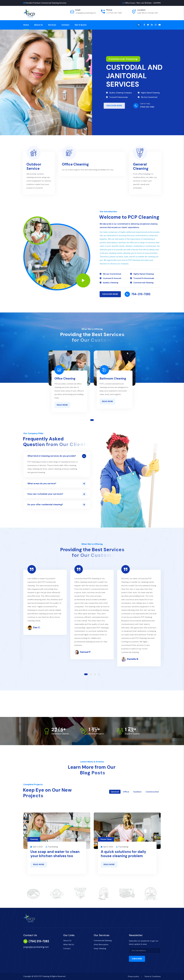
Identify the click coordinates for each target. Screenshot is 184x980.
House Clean (106, 839)
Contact (65, 25)
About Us (38, 25)
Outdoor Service (34, 166)
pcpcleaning (53, 847)
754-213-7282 (141, 294)
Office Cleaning (75, 164)
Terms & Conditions (152, 976)
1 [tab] (92, 420)
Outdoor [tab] (137, 792)
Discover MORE (110, 294)
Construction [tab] (152, 792)
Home (26, 25)
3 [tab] (95, 674)
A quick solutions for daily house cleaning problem (123, 854)
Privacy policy (133, 976)
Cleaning (34, 839)
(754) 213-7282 (39, 941)
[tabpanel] (69, 384)
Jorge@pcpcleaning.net (86, 13)
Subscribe (137, 959)
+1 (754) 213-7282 (114, 13)
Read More (62, 405)
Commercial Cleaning (103, 941)
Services (52, 25)
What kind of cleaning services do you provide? (52, 456)
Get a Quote (81, 25)
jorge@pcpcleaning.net (36, 947)
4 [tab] (99, 674)
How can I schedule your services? (45, 494)
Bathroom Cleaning (113, 378)
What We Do (69, 944)
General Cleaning (141, 166)
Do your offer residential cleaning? (45, 504)
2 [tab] (91, 674)
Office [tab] (126, 792)
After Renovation (101, 944)
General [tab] (115, 792)
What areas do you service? (42, 483)
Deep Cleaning (100, 948)
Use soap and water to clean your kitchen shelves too (55, 854)
